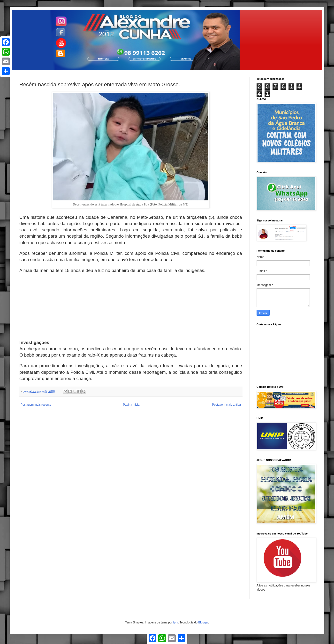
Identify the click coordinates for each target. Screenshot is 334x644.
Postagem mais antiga (226, 405)
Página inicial (132, 405)
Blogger (203, 622)
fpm (175, 622)
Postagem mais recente (36, 405)
